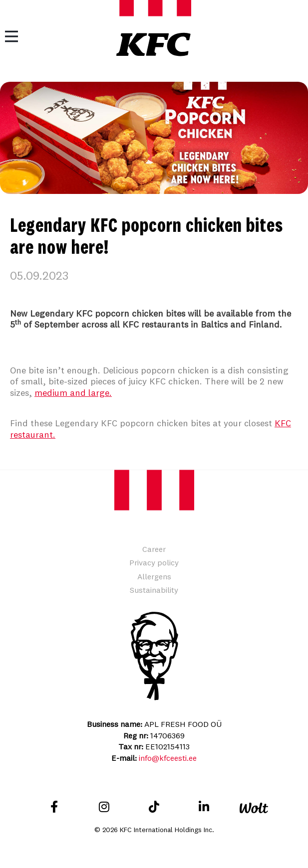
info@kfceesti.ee (168, 758)
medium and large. (73, 393)
